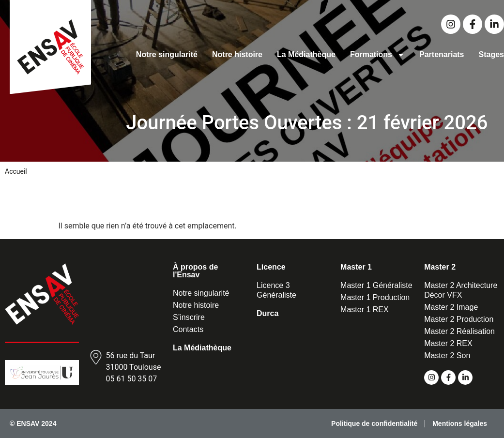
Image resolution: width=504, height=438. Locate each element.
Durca (267, 313)
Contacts (188, 329)
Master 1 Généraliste (376, 285)
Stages (491, 54)
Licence (271, 267)
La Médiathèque (306, 54)
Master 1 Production (375, 297)
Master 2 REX (448, 343)
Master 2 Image (451, 307)
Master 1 (356, 267)
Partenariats (442, 54)
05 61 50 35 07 (131, 379)
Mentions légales (460, 423)
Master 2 (440, 267)
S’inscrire (189, 317)
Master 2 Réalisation (459, 331)
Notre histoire (237, 54)
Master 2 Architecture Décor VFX (461, 290)
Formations (377, 55)
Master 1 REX (365, 310)
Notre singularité (167, 54)
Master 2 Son (447, 355)
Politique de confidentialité (374, 423)
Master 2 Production (459, 319)
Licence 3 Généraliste (276, 290)
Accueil (16, 171)
